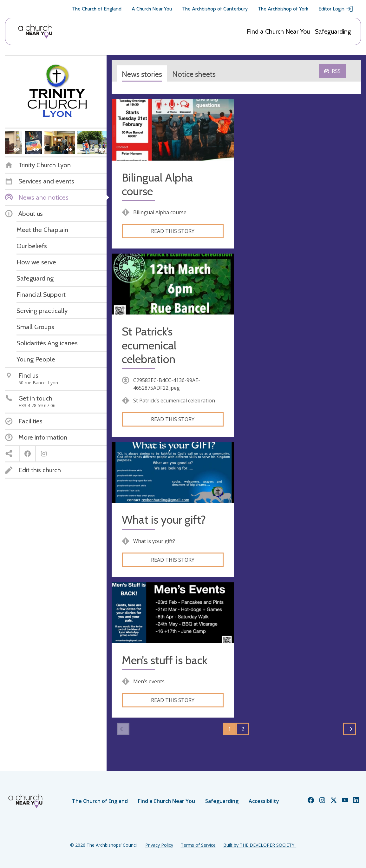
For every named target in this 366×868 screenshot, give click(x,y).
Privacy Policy (159, 845)
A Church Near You (152, 9)
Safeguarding (333, 31)
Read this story (173, 231)
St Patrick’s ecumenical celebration (149, 345)
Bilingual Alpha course (157, 184)
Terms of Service (198, 845)
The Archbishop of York (283, 9)
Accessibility (264, 801)
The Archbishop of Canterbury (215, 9)
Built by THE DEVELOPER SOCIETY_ (260, 845)
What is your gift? (164, 520)
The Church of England (97, 9)
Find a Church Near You (278, 31)
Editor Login (336, 9)
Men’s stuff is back (165, 660)
